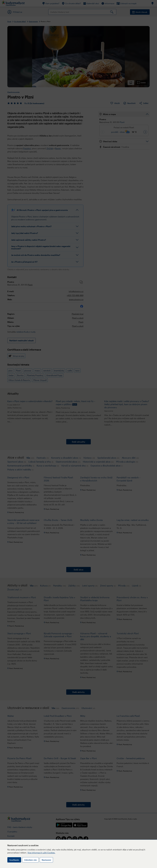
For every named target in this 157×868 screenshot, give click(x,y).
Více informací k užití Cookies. (41, 853)
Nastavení (46, 860)
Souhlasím (14, 860)
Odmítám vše (30, 860)
